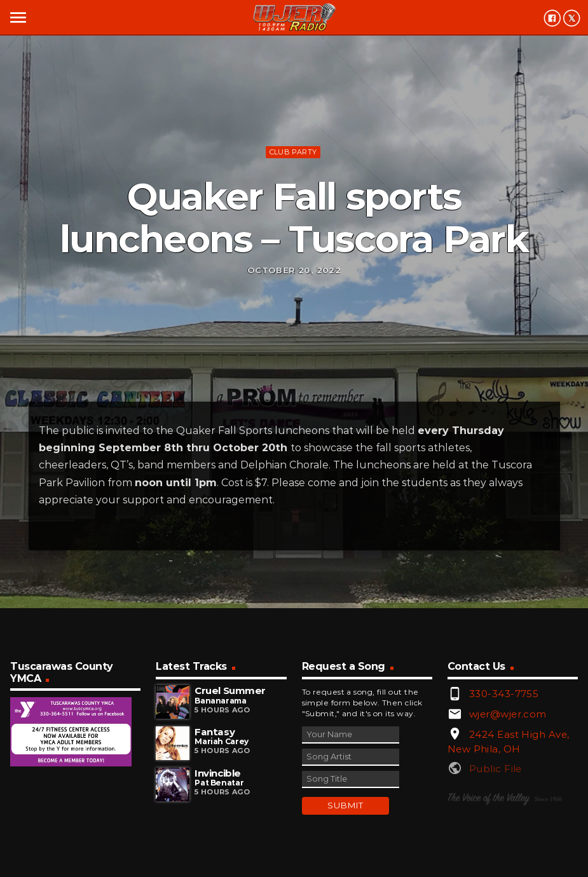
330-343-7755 (504, 694)
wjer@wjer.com (508, 714)
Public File (496, 769)
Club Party (293, 152)
